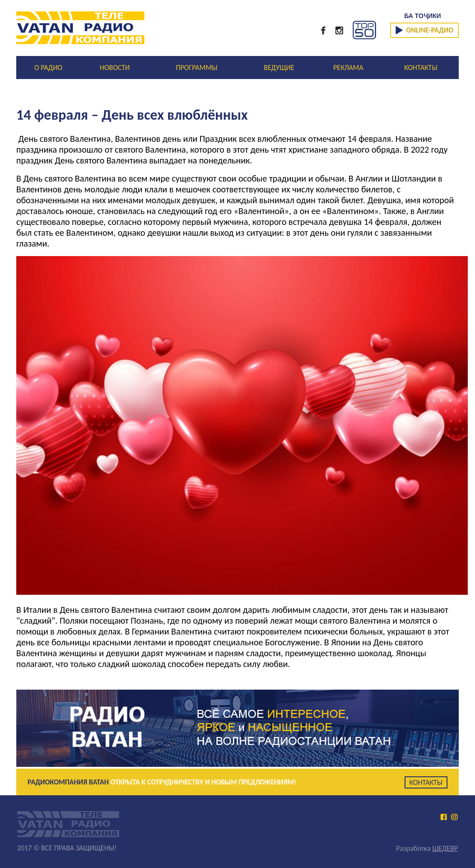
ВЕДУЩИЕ (279, 68)
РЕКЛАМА (348, 68)
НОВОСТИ (115, 68)
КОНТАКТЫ (421, 68)
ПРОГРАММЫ (197, 68)
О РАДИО (48, 68)
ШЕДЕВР (445, 848)
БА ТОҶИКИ (422, 16)
